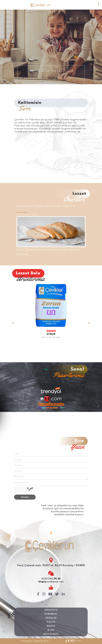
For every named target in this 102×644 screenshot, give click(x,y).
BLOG (51, 630)
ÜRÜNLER (51, 618)
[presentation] (13, 314)
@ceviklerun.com (51, 582)
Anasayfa (51, 610)
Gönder (25, 497)
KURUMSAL (51, 614)
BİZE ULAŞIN (51, 634)
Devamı (22, 254)
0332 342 (51, 579)
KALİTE (51, 622)
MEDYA (51, 626)
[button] (46, 369)
